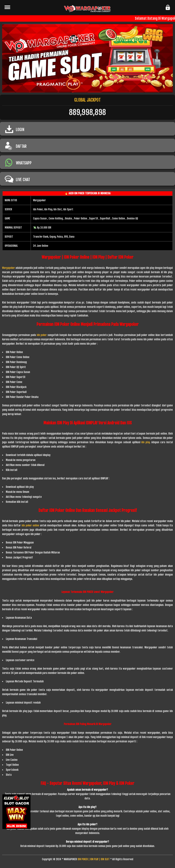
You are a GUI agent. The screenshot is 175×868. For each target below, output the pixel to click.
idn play (145, 442)
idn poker (42, 335)
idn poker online (30, 525)
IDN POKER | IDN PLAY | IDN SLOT (94, 859)
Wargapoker (9, 268)
